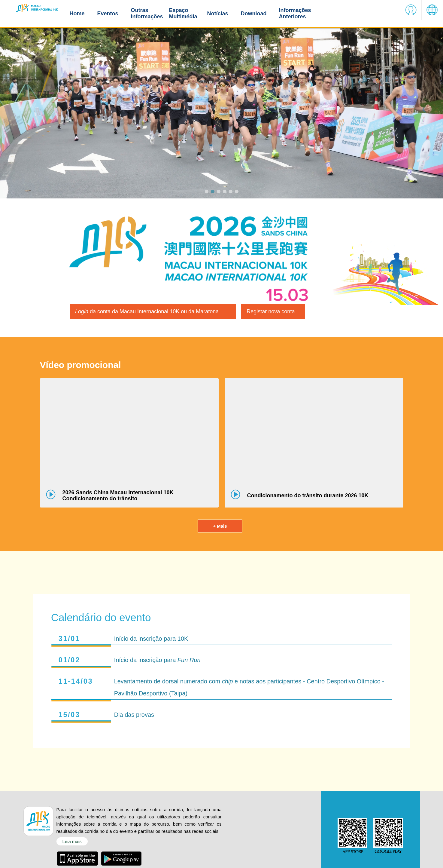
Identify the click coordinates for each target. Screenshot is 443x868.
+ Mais (220, 531)
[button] (411, 14)
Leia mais (72, 846)
